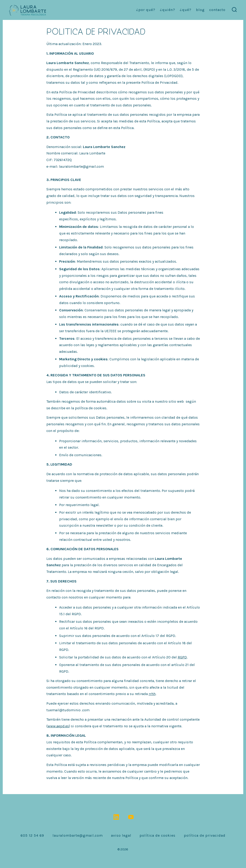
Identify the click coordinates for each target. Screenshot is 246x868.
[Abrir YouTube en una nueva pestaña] (131, 817)
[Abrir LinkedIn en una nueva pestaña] (116, 817)
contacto (217, 10)
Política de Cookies (157, 835)
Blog (200, 10)
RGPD (182, 657)
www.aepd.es (58, 726)
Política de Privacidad (205, 835)
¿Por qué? (146, 10)
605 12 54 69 (32, 835)
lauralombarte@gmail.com (78, 835)
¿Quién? (168, 10)
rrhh (152, 694)
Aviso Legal (121, 835)
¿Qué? (186, 10)
